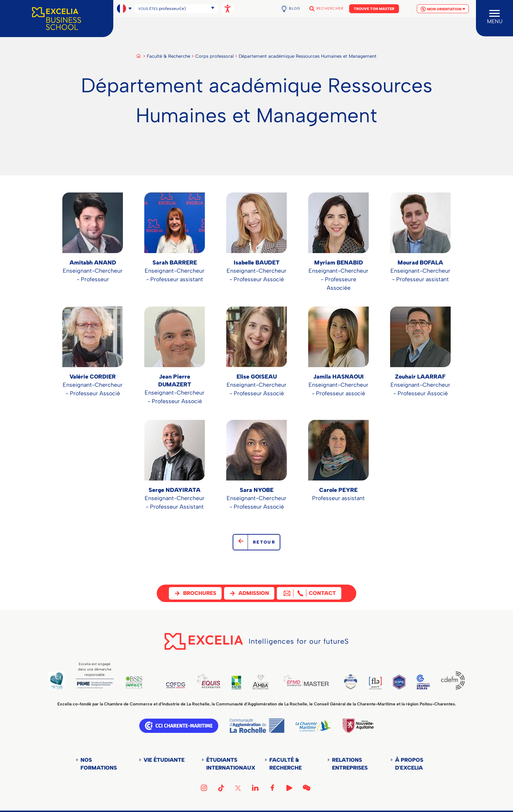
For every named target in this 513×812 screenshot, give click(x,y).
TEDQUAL (351, 681)
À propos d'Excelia (409, 764)
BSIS (134, 682)
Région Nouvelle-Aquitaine (358, 726)
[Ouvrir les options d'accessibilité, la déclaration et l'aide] (227, 9)
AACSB (236, 683)
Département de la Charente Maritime (313, 726)
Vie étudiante (164, 760)
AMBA (260, 682)
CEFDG (176, 685)
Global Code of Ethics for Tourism (56, 681)
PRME (95, 685)
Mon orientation (443, 9)
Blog (295, 8)
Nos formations (99, 764)
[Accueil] (57, 19)
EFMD (306, 680)
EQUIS (208, 681)
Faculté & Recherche (169, 56)
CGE (423, 682)
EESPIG (399, 682)
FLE (375, 683)
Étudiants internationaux (227, 764)
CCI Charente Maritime (179, 726)
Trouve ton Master (374, 9)
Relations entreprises (350, 764)
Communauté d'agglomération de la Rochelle (257, 726)
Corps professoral (214, 56)
